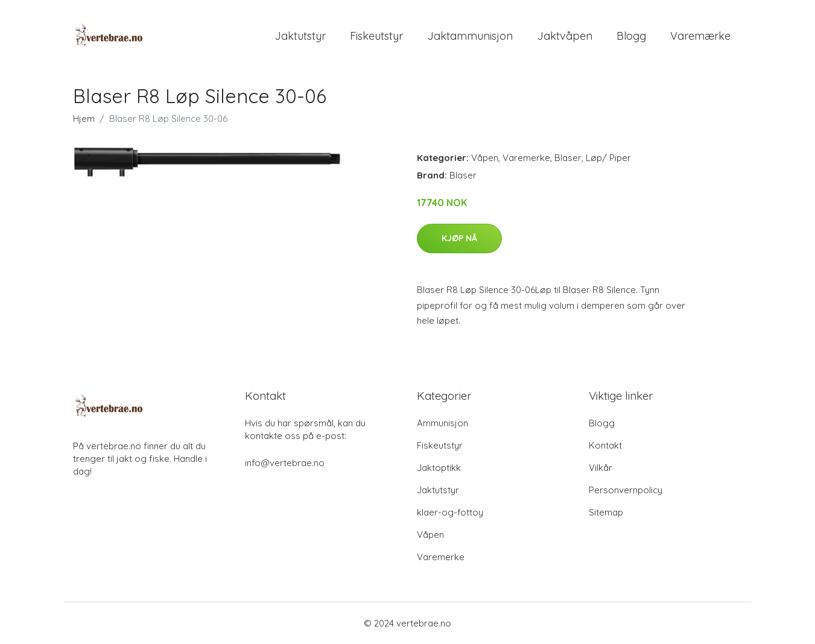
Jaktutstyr (300, 36)
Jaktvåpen (565, 36)
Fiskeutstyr (376, 36)
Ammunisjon (442, 423)
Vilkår (601, 468)
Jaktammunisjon (470, 36)
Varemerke (526, 158)
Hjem (84, 118)
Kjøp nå (459, 238)
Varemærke (700, 36)
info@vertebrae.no (285, 463)
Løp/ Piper (608, 158)
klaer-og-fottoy (450, 512)
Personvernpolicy (626, 490)
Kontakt (605, 445)
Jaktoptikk (439, 468)
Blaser (568, 158)
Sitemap (606, 512)
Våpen (485, 158)
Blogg (631, 36)
